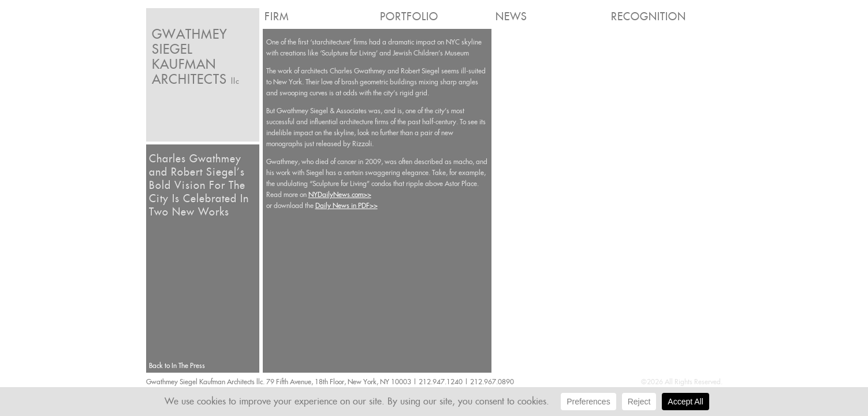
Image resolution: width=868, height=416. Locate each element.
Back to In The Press (177, 365)
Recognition (649, 16)
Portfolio (409, 16)
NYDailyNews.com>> (340, 194)
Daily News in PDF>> (347, 205)
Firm (277, 16)
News (511, 16)
